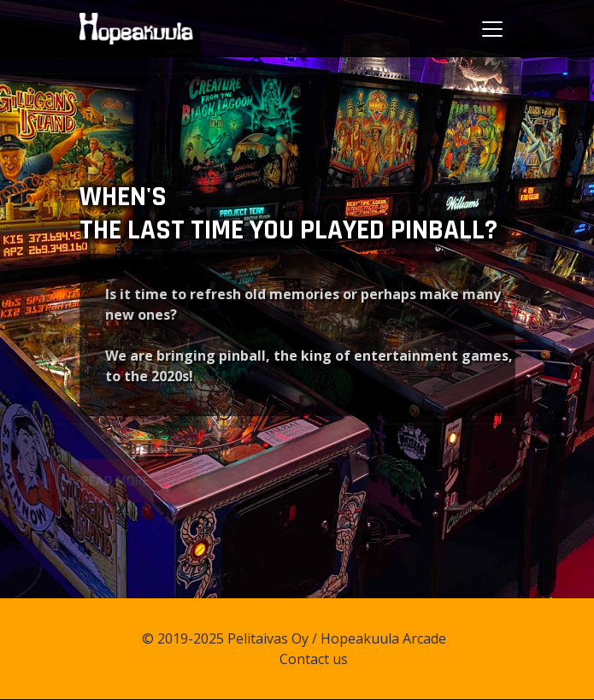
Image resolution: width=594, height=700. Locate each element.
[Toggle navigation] (492, 29)
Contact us (321, 659)
